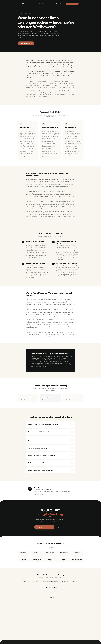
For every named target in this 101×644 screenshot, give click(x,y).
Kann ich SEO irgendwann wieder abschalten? (50, 470)
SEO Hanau (64, 594)
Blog (57, 4)
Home (19, 11)
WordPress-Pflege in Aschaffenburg (50, 582)
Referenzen (52, 4)
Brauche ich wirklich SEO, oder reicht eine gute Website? (50, 424)
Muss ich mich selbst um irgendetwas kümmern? (50, 455)
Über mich (45, 4)
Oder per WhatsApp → (61, 527)
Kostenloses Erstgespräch (26, 43)
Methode (38, 4)
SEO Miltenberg (50, 598)
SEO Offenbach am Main (75, 594)
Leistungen (32, 4)
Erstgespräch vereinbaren (44, 527)
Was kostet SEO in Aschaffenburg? (50, 448)
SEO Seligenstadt (54, 594)
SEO (22, 11)
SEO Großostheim (34, 594)
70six (24, 4)
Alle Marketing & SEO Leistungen (69, 582)
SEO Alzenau (44, 594)
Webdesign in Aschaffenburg (31, 582)
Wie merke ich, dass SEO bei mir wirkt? (50, 432)
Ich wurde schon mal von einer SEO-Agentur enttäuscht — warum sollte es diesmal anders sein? (50, 440)
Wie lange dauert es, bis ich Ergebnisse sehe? (50, 463)
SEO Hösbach (23, 594)
